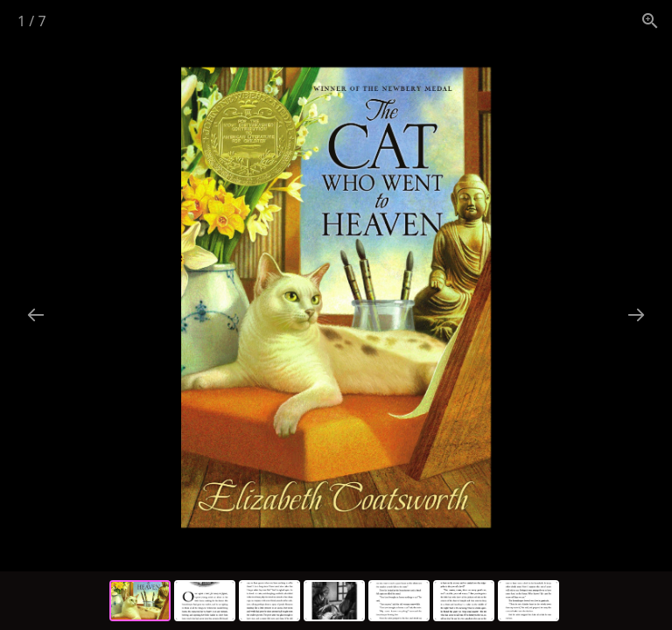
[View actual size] (650, 21)
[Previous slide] (36, 315)
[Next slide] (636, 315)
